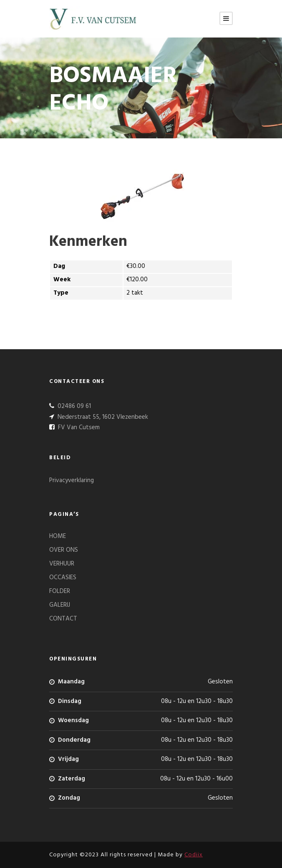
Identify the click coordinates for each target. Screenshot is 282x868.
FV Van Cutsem (78, 428)
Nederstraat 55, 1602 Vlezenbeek (102, 417)
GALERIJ (60, 605)
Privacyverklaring (72, 480)
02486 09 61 (73, 406)
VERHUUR (62, 564)
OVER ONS (64, 550)
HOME (58, 536)
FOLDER (60, 591)
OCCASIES (63, 578)
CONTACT (63, 619)
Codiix (194, 855)
